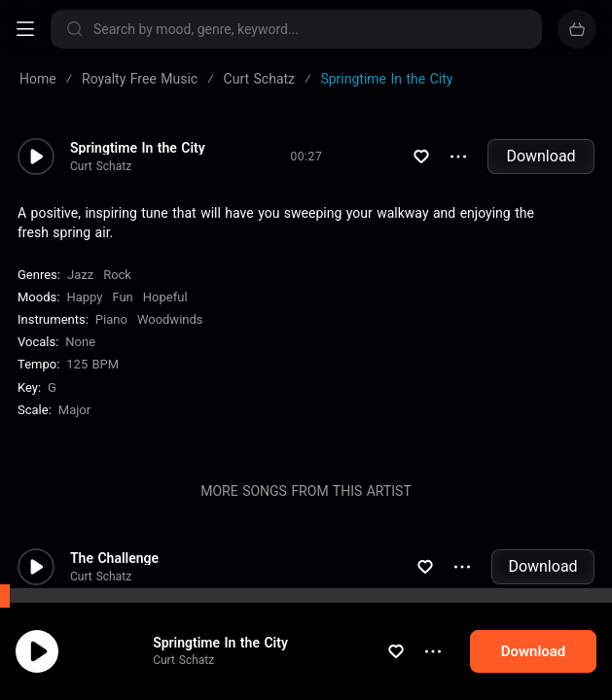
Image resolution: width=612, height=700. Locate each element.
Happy (84, 297)
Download (540, 156)
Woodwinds (170, 319)
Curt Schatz (101, 166)
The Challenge (114, 558)
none (80, 342)
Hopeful (165, 297)
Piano (111, 319)
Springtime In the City (138, 148)
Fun (122, 297)
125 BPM (92, 364)
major (74, 410)
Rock (117, 275)
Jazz (80, 275)
